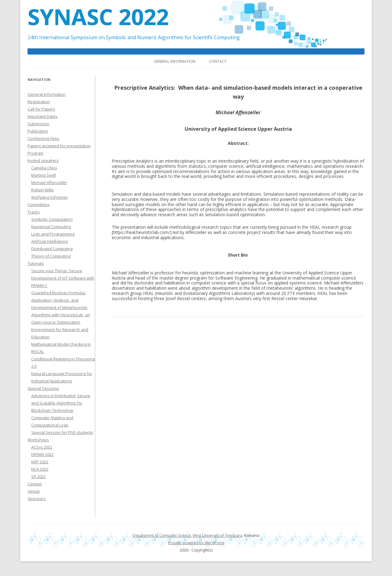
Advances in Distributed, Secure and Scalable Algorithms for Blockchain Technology (61, 403)
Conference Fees (43, 138)
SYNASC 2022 (98, 17)
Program (36, 153)
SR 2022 (38, 476)
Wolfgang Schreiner (50, 197)
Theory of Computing (51, 256)
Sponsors (37, 499)
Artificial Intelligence (50, 241)
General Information (175, 61)
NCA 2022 (40, 469)
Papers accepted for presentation (59, 146)
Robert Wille (42, 190)
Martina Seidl (43, 175)
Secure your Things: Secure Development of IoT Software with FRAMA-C (63, 278)
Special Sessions (43, 388)
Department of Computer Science (162, 535)
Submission (38, 124)
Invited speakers (43, 160)
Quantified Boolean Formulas (58, 293)
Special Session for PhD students (62, 432)
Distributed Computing (52, 249)
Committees (39, 205)
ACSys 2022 (42, 447)
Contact (218, 61)
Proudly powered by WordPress (196, 543)
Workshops (38, 440)
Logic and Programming (53, 234)
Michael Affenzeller (49, 183)
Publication (38, 131)
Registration (39, 102)
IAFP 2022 (40, 462)
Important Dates (43, 116)
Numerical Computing (51, 227)
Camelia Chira (44, 168)
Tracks (34, 212)
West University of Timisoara (217, 535)
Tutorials (36, 263)
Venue (34, 491)
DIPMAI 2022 (42, 454)
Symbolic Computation (52, 219)
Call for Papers (41, 109)
